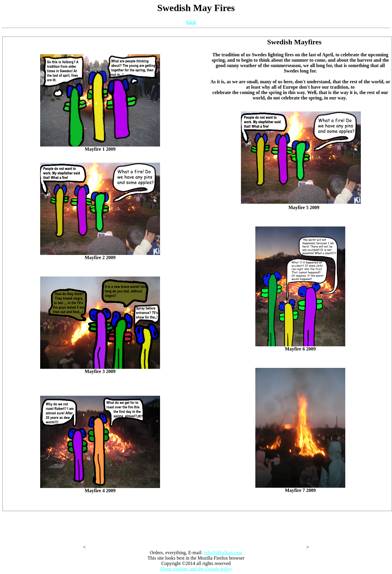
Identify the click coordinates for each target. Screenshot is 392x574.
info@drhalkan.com (223, 553)
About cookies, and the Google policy (196, 569)
